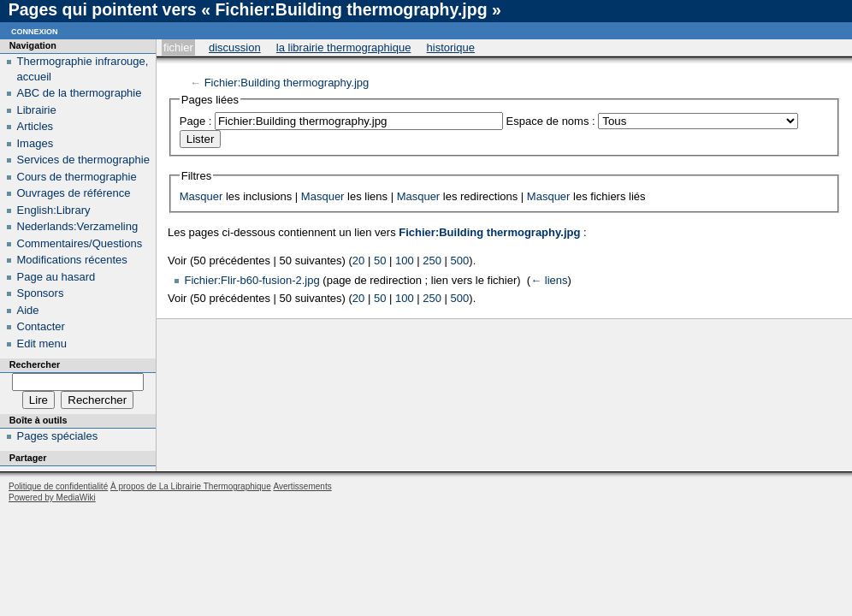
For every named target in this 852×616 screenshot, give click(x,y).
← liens (549, 280)
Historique (451, 47)
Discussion (235, 47)
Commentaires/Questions (80, 243)
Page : (196, 121)
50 (380, 261)
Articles (35, 126)
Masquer (201, 196)
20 (358, 261)
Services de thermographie (83, 160)
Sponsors (41, 293)
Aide (28, 310)
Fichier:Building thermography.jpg (287, 83)
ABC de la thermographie (80, 93)
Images (35, 143)
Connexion (35, 30)
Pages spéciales (58, 436)
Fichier (178, 47)
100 (405, 261)
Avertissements (302, 486)
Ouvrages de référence (74, 193)
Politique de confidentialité (58, 486)
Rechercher (35, 364)
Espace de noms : (551, 121)
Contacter (41, 326)
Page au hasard (56, 277)
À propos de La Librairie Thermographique (191, 486)
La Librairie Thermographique (344, 47)
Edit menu (42, 344)
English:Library (54, 210)
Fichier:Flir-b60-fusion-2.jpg (252, 280)
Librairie (37, 110)
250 (432, 261)
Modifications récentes (72, 260)
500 (460, 261)
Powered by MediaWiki (52, 498)
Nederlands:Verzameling (78, 226)
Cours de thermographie (77, 177)
